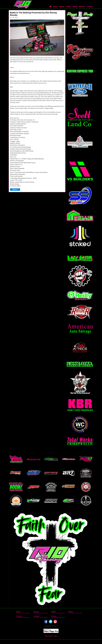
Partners (82, 7)
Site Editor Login (51, 636)
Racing (62, 7)
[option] (37, 38)
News (55, 7)
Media (75, 7)
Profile (69, 7)
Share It (15, 189)
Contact (90, 7)
